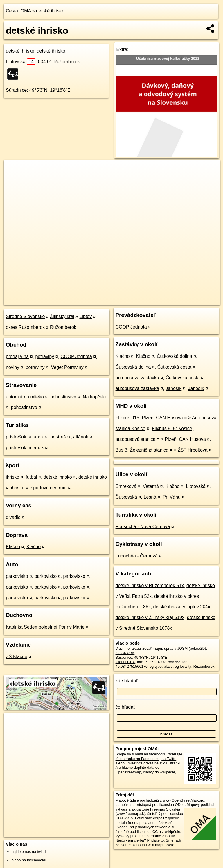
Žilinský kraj (62, 316)
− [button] (14, 179)
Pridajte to (155, 840)
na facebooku (155, 754)
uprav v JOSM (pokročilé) (185, 648)
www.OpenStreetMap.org (183, 800)
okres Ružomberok (25, 327)
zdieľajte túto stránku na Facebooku (149, 756)
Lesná (150, 497)
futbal (31, 477)
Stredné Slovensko (25, 316)
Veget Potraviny (67, 367)
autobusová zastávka (137, 378)
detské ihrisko (50, 11)
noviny (12, 367)
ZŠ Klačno (17, 657)
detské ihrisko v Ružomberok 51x (150, 585)
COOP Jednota (76, 357)
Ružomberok (63, 327)
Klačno (13, 547)
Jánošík (173, 388)
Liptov (86, 316)
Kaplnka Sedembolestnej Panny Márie (45, 627)
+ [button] (14, 170)
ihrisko (12, 477)
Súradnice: (17, 90)
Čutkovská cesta (174, 367)
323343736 (125, 653)
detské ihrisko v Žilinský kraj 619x (150, 617)
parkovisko (17, 576)
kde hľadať (127, 681)
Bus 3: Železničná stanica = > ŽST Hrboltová (162, 450)
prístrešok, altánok (25, 437)
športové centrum (49, 488)
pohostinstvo (63, 397)
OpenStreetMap (121, 300)
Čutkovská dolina (175, 356)
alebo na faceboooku (29, 860)
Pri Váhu (171, 497)
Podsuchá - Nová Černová (143, 527)
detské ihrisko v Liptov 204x (182, 607)
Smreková (126, 486)
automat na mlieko (25, 397)
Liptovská (21, 62)
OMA (26, 11)
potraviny (45, 357)
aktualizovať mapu (147, 648)
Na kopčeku (95, 397)
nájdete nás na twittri (29, 852)
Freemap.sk (151, 300)
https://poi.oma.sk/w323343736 (195, 300)
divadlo (13, 517)
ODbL (180, 805)
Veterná (151, 486)
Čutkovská (126, 497)
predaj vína (17, 357)
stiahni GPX (125, 662)
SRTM (170, 836)
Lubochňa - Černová (137, 556)
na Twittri (169, 759)
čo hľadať (125, 707)
